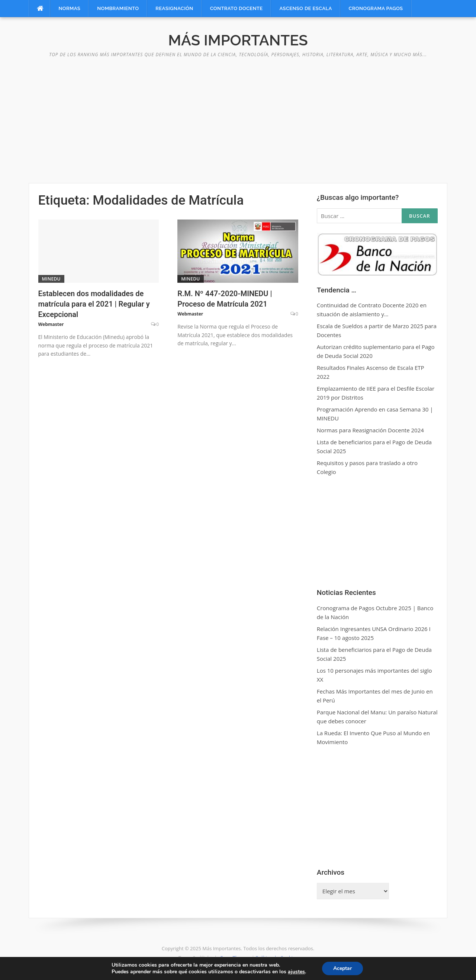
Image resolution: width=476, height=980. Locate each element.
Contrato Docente (237, 8)
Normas (70, 8)
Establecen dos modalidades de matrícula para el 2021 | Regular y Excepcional (94, 304)
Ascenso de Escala (305, 8)
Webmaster (51, 324)
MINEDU (51, 279)
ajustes (296, 972)
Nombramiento (118, 8)
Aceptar (342, 968)
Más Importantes (238, 40)
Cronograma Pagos (376, 8)
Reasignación (174, 8)
